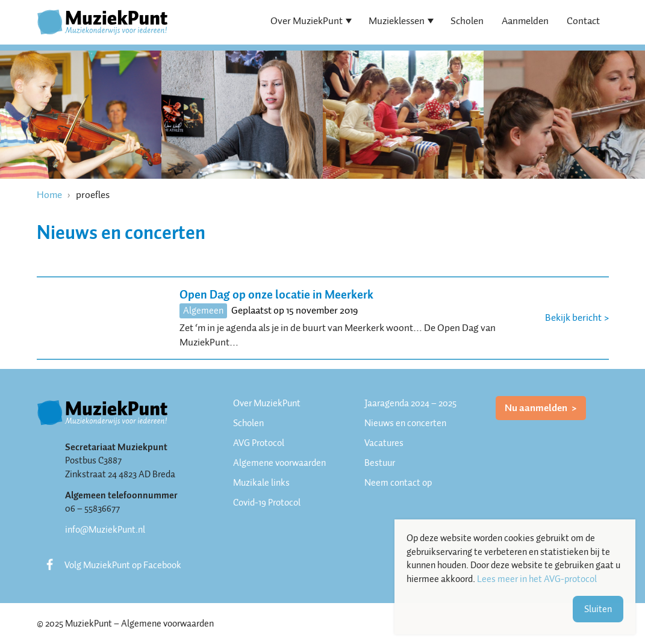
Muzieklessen (397, 21)
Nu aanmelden (537, 408)
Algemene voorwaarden (279, 463)
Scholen (467, 21)
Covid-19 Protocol (267, 503)
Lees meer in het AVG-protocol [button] (537, 579)
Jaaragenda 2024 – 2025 (410, 403)
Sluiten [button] (598, 609)
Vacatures (384, 443)
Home (49, 195)
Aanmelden (525, 21)
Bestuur (380, 463)
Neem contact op (398, 483)
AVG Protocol (259, 443)
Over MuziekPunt (307, 21)
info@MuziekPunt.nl (105, 530)
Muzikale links (261, 483)
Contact (583, 21)
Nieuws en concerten (405, 423)
